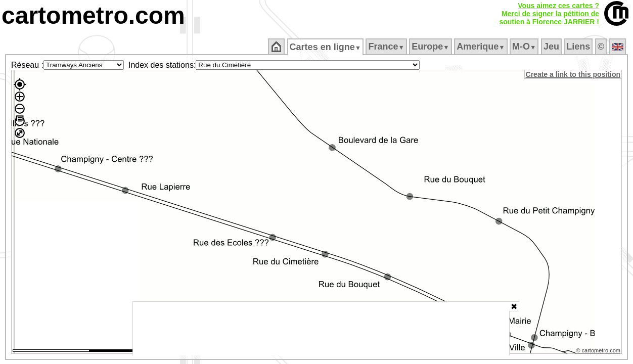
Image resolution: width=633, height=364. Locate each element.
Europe (431, 47)
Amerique (482, 47)
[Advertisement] (321, 329)
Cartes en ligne (326, 47)
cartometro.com (93, 15)
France (387, 47)
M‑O (525, 47)
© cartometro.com (599, 352)
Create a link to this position (574, 74)
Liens (579, 47)
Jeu (552, 47)
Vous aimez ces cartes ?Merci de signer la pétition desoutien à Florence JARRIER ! (549, 14)
